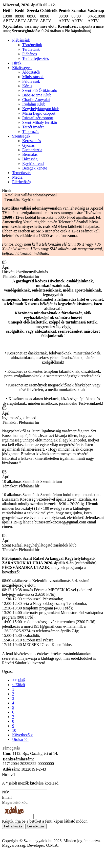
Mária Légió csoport (39, 113)
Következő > (23, 735)
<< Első (19, 680)
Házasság (30, 159)
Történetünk (32, 45)
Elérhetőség (22, 182)
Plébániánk (21, 40)
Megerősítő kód (15, 802)
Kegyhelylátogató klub (41, 109)
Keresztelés (32, 141)
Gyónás (28, 145)
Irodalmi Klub (34, 104)
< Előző (18, 685)
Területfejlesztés (36, 58)
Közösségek (22, 68)
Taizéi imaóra (33, 127)
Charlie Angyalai (36, 100)
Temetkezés (22, 173)
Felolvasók (31, 81)
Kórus (27, 86)
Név (5, 792)
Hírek (17, 63)
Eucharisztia (32, 150)
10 (14, 730)
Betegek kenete (35, 168)
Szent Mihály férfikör (40, 122)
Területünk (31, 49)
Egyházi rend (33, 164)
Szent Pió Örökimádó (40, 90)
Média (17, 177)
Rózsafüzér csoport (38, 118)
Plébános (30, 54)
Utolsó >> (20, 739)
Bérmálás (30, 154)
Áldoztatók (31, 72)
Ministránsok (33, 77)
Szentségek (21, 136)
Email (7, 797)
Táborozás (31, 132)
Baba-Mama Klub (37, 95)
